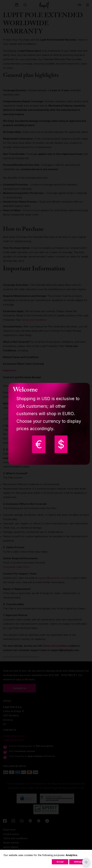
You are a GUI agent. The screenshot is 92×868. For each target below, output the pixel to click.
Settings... (79, 862)
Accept (60, 862)
